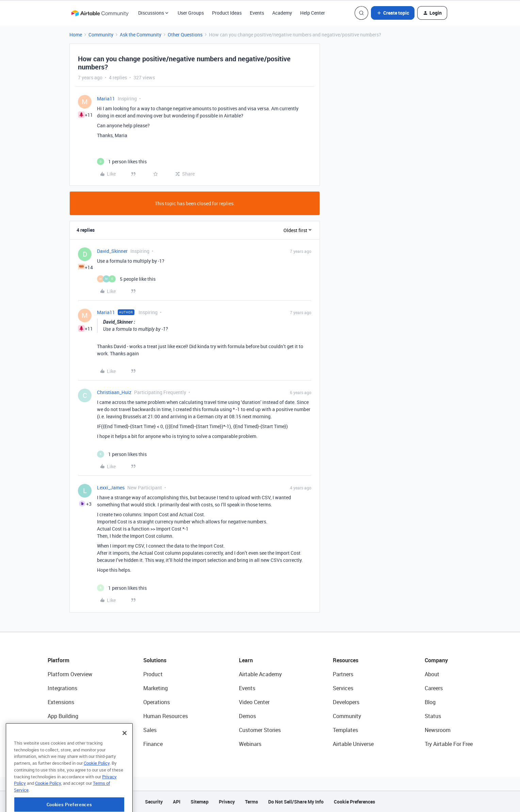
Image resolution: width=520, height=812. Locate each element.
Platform (59, 660)
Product (153, 674)
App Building (63, 716)
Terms (251, 802)
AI (50, 730)
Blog (430, 702)
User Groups (191, 13)
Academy (282, 13)
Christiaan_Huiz (114, 392)
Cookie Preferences (354, 802)
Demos (247, 716)
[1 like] (122, 161)
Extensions (61, 702)
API (177, 802)
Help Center (313, 13)
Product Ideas (227, 13)
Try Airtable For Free (449, 744)
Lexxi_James (111, 488)
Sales (150, 730)
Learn (246, 660)
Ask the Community (141, 35)
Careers (434, 688)
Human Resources (166, 716)
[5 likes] (126, 279)
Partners (343, 674)
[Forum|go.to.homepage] (100, 13)
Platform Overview (70, 674)
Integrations (62, 688)
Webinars (250, 744)
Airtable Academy (260, 674)
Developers (346, 702)
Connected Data (67, 744)
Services (343, 688)
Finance (153, 744)
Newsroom (438, 730)
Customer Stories (260, 730)
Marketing (156, 688)
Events (257, 13)
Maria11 (106, 99)
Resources (346, 660)
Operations (157, 702)
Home (76, 35)
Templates (345, 730)
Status (433, 716)
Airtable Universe (353, 744)
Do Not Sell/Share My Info (296, 802)
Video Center (254, 702)
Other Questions (185, 35)
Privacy (227, 802)
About (432, 674)
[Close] (125, 760)
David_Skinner (112, 251)
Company (436, 660)
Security (154, 802)
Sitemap (200, 802)
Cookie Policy (97, 790)
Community (101, 35)
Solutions (155, 660)
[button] (393, 13)
